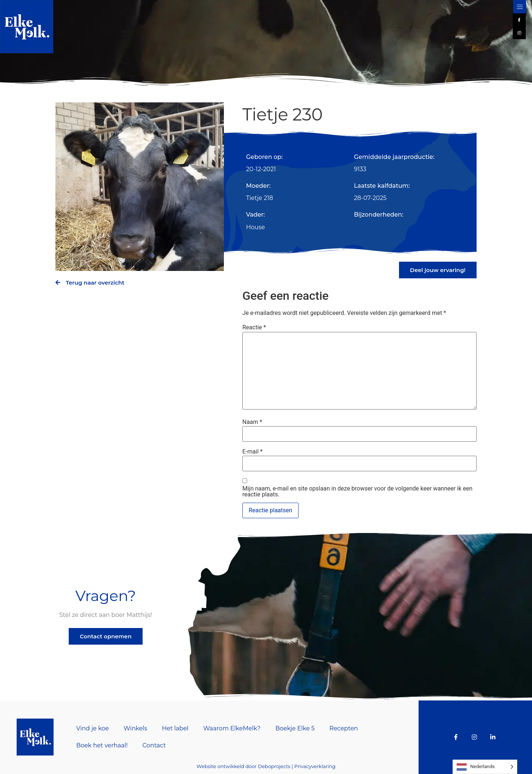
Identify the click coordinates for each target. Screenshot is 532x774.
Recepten (344, 728)
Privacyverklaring (315, 766)
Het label (175, 728)
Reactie (254, 327)
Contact (154, 745)
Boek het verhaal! (102, 745)
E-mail (253, 452)
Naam (252, 422)
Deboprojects (274, 766)
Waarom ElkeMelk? (232, 728)
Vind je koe (92, 728)
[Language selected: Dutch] (485, 767)
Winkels (136, 728)
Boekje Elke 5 (295, 728)
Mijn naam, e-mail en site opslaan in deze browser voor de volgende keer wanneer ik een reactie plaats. (357, 492)
